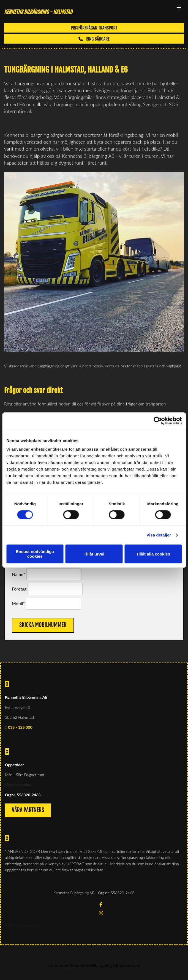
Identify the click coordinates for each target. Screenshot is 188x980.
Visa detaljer (159, 535)
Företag (19, 589)
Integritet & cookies (21, 925)
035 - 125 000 (20, 727)
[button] (94, 28)
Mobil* (18, 603)
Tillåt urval (94, 554)
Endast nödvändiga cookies (35, 554)
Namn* (18, 574)
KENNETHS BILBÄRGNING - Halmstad (38, 12)
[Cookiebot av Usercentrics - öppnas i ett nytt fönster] (158, 421)
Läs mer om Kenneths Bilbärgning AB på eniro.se (94, 965)
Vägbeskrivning (18, 785)
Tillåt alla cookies (153, 554)
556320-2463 (29, 795)
